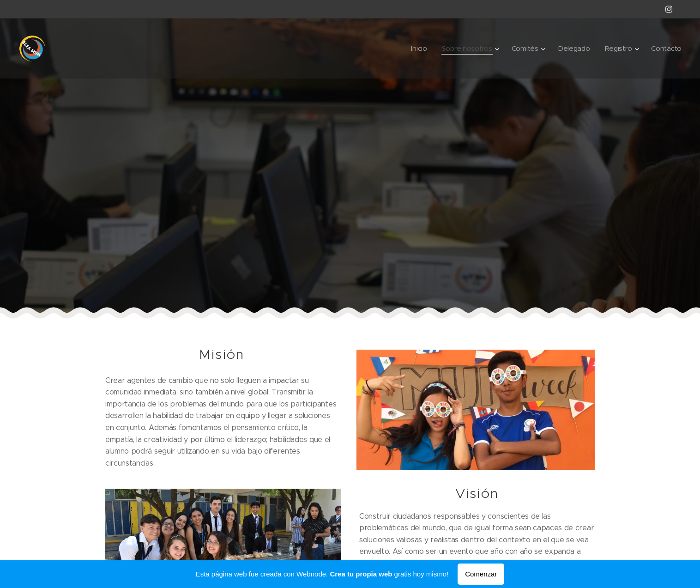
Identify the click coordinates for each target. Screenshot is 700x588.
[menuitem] (415, 48)
